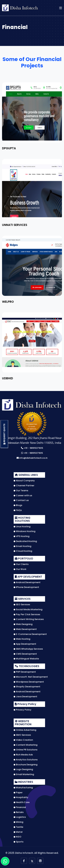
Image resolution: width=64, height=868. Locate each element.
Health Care (22, 802)
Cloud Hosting (23, 551)
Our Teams (21, 491)
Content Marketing (26, 745)
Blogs (18, 505)
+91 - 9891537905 (32, 448)
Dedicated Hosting (25, 541)
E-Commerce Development (30, 634)
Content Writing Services (29, 619)
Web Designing (23, 624)
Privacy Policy (23, 710)
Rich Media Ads (23, 755)
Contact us (21, 500)
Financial (20, 807)
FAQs (18, 510)
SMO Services (22, 735)
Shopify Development (27, 687)
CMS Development (25, 654)
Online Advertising (25, 730)
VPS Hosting (22, 536)
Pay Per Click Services (27, 614)
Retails (19, 812)
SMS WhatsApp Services (28, 649)
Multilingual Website (26, 659)
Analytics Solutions (26, 760)
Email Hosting (22, 546)
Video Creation (23, 740)
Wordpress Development (29, 682)
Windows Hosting (24, 531)
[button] (61, 8)
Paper (18, 793)
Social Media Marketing (28, 610)
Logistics (20, 817)
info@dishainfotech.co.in (32, 458)
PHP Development (25, 672)
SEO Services (22, 605)
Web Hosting (22, 639)
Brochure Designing (26, 765)
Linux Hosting (22, 527)
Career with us (23, 496)
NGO (17, 837)
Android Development (27, 582)
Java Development (25, 697)
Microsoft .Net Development (31, 677)
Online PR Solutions (26, 750)
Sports (19, 842)
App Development (25, 644)
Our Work (20, 569)
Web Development (25, 629)
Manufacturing (23, 788)
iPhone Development (26, 587)
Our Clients (21, 564)
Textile (18, 827)
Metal (18, 832)
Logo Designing (23, 769)
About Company (24, 481)
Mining (18, 822)
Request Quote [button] (5, 434)
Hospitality (21, 797)
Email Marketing (24, 774)
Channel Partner (24, 486)
